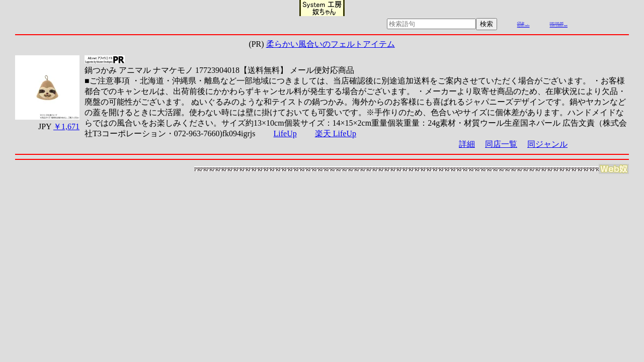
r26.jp (521, 23)
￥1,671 (66, 126)
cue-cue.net (557, 23)
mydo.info (524, 26)
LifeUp (285, 133)
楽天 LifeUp (336, 133)
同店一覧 (501, 144)
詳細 (467, 144)
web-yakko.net (559, 26)
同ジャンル (547, 144)
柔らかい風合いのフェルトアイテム (331, 44)
